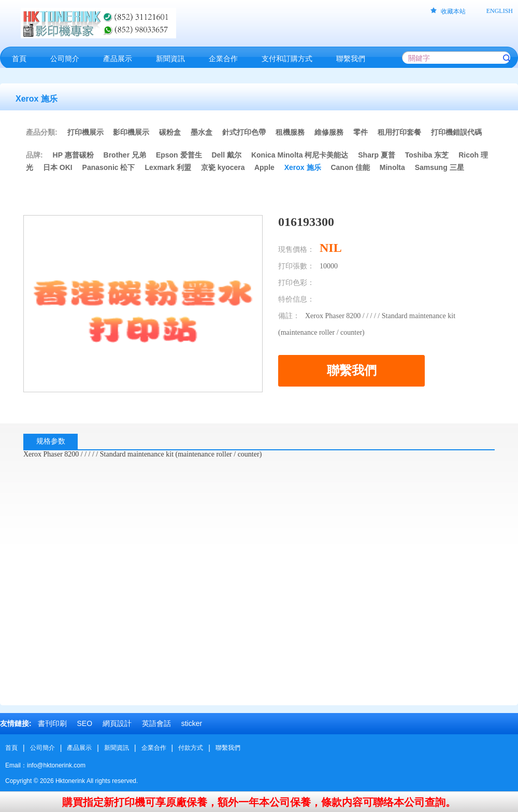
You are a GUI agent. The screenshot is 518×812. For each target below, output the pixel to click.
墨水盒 (202, 132)
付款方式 (191, 748)
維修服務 (329, 132)
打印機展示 (85, 132)
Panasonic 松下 (109, 167)
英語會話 (156, 723)
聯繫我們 (228, 748)
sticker (192, 723)
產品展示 (79, 748)
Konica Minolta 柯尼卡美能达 (300, 155)
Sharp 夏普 (377, 155)
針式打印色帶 (244, 132)
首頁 (11, 748)
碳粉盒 (170, 132)
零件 (361, 132)
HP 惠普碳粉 (74, 155)
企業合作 (154, 748)
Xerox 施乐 (303, 167)
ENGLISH (500, 11)
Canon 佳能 (350, 167)
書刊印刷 (52, 723)
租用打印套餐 (399, 132)
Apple (264, 167)
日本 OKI (58, 167)
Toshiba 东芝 (427, 155)
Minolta (392, 167)
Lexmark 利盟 (168, 167)
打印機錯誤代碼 (456, 132)
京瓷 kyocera (223, 167)
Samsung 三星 (440, 167)
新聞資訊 (117, 748)
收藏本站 (453, 11)
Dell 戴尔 (226, 155)
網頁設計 (117, 723)
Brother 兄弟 (125, 155)
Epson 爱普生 (179, 155)
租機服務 (290, 132)
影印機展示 (131, 132)
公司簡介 (42, 748)
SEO (84, 723)
